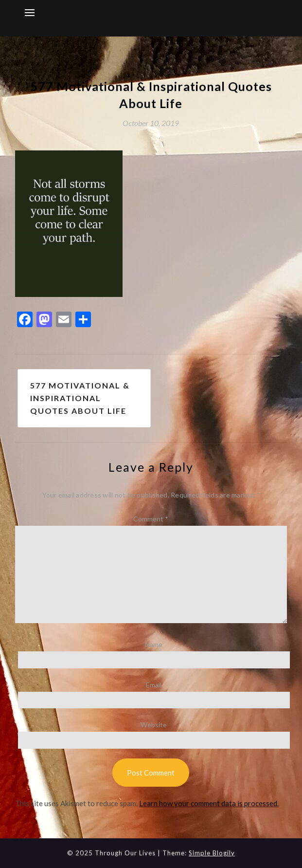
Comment (151, 519)
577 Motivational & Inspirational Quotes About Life (80, 398)
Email (154, 685)
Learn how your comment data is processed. (209, 803)
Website (154, 725)
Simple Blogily (212, 853)
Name (154, 644)
